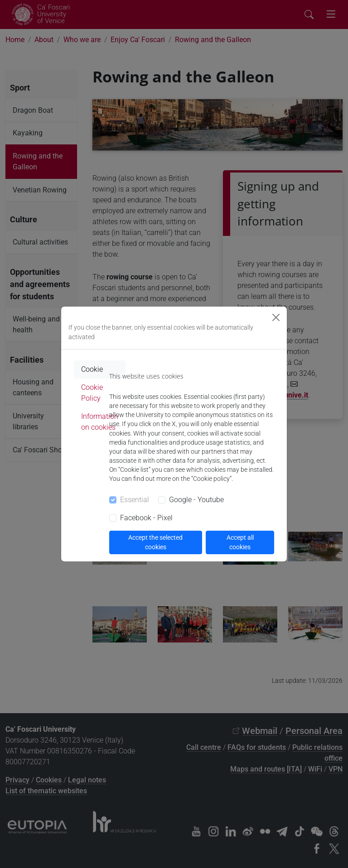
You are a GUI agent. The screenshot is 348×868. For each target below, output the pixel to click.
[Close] (276, 317)
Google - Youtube (196, 500)
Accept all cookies (240, 542)
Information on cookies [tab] (100, 422)
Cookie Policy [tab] (92, 393)
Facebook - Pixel (146, 518)
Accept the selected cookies (155, 542)
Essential (135, 500)
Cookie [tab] (92, 369)
